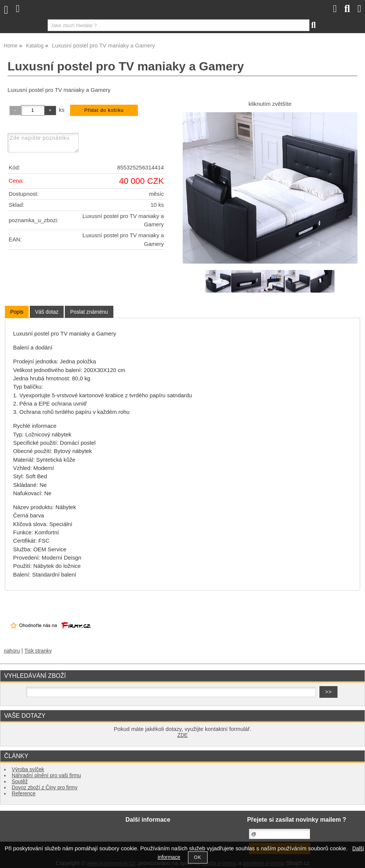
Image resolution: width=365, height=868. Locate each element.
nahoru (12, 651)
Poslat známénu (89, 312)
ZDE (182, 735)
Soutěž (20, 782)
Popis (17, 312)
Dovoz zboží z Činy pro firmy (45, 788)
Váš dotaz (47, 312)
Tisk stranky (38, 651)
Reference (24, 794)
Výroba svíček (28, 770)
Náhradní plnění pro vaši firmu (46, 776)
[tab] (17, 312)
